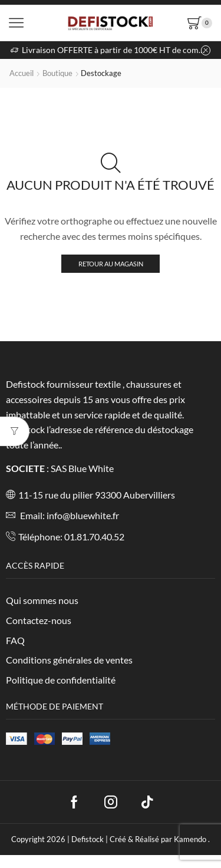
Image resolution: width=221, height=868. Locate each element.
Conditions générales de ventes (69, 660)
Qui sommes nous (42, 600)
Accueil (22, 73)
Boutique (57, 73)
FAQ (15, 640)
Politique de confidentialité (61, 680)
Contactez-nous (39, 620)
